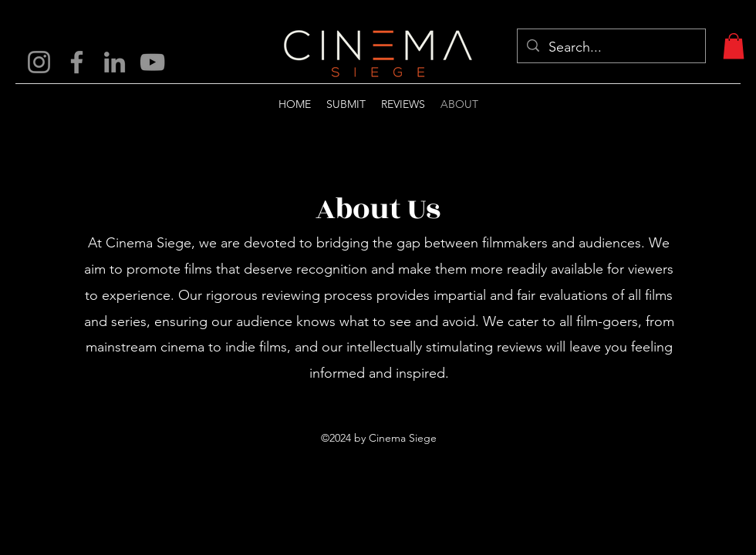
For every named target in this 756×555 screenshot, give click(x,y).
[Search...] (611, 48)
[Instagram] (39, 62)
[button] (734, 46)
